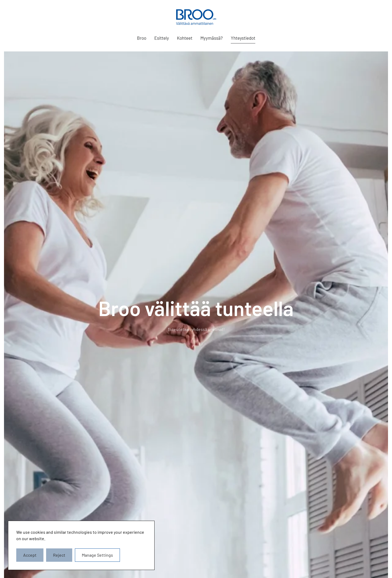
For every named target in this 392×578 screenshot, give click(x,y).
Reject (59, 555)
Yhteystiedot (243, 38)
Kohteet (185, 38)
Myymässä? (212, 38)
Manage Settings (97, 555)
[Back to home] (196, 17)
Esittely (162, 38)
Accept (30, 555)
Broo (142, 38)
